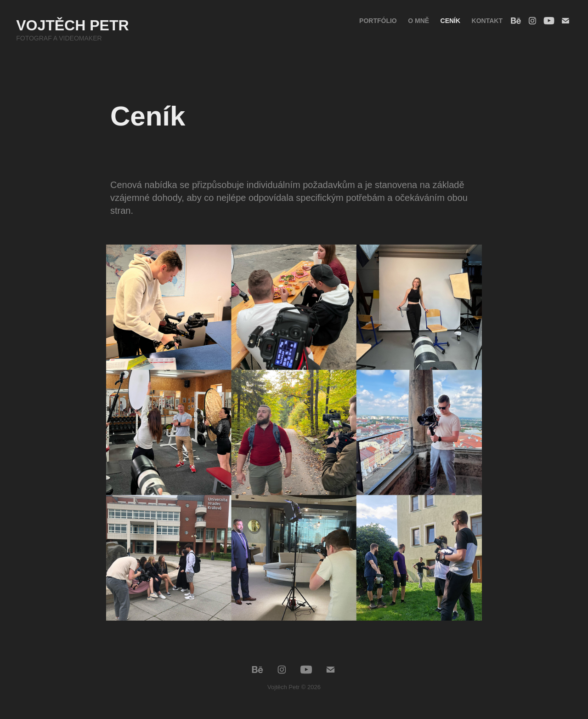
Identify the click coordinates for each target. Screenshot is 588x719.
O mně (418, 21)
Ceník (451, 21)
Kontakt (487, 21)
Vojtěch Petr (72, 25)
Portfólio (378, 21)
